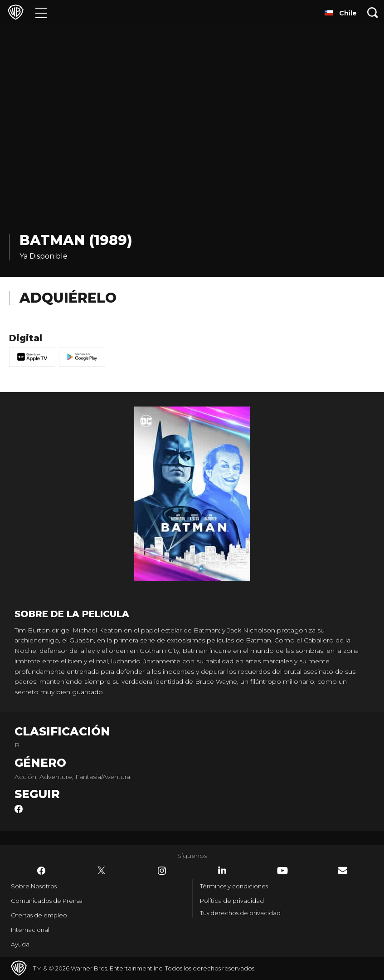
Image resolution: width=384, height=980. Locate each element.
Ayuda (20, 944)
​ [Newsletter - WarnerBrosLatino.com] (343, 870)
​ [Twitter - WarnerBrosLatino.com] (102, 871)
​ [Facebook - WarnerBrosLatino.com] (41, 871)
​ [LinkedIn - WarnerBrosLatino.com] (222, 870)
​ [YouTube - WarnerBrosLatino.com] (282, 871)
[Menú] (41, 12)
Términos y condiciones (234, 886)
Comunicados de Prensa (47, 901)
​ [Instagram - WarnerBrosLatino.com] (162, 871)
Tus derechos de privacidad (240, 913)
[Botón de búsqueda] (373, 12)
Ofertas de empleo (39, 915)
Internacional (30, 930)
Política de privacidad (232, 901)
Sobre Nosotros (34, 886)
